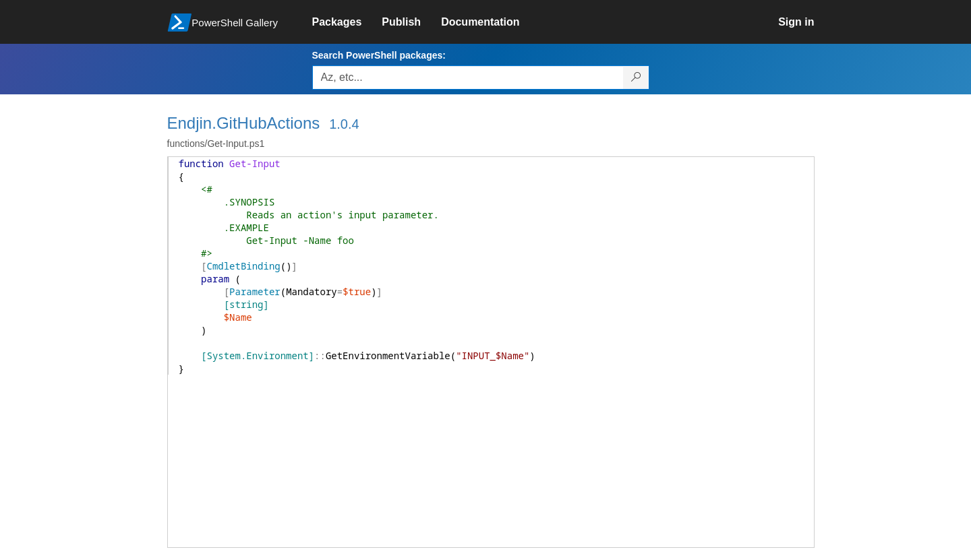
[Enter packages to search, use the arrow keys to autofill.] (468, 77)
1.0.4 (344, 124)
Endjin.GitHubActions (244, 123)
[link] (347, 22)
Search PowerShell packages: (379, 55)
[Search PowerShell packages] (636, 77)
